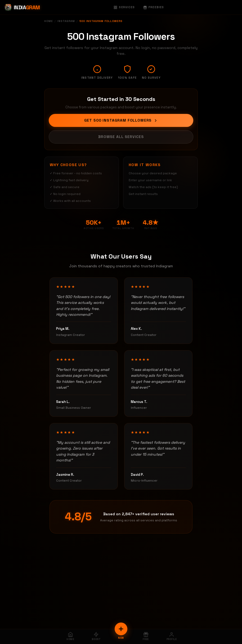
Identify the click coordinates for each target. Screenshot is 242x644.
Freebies (154, 7)
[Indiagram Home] (22, 7)
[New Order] (121, 629)
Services (124, 7)
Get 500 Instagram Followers (121, 120)
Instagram (66, 21)
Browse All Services (121, 137)
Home (49, 21)
